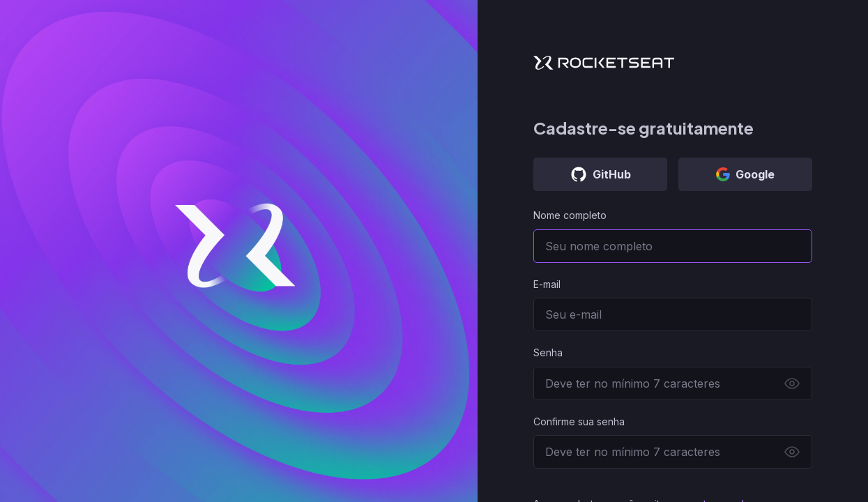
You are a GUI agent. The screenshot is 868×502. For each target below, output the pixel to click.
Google (745, 174)
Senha (548, 352)
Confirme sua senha (579, 421)
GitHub (601, 174)
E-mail (547, 284)
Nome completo (570, 215)
